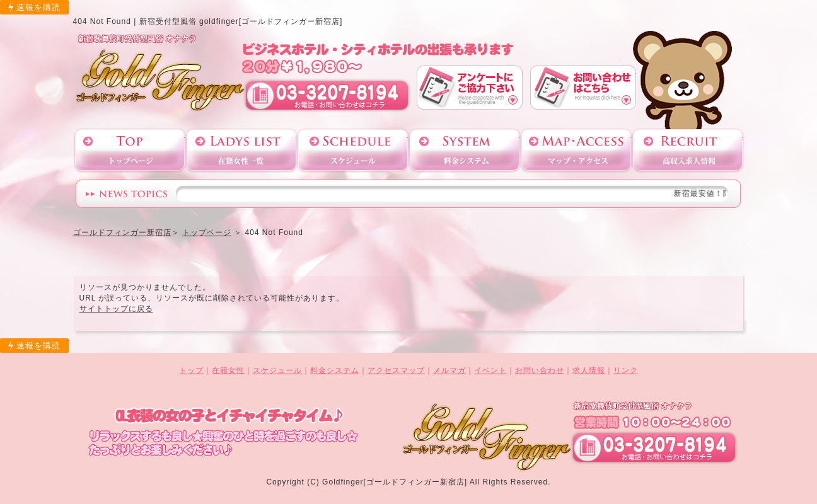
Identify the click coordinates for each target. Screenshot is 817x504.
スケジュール (353, 150)
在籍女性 (228, 370)
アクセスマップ (576, 150)
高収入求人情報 (688, 150)
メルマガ (449, 370)
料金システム (465, 150)
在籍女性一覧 (241, 150)
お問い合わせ (583, 87)
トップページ (130, 150)
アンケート (470, 87)
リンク (626, 370)
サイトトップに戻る (116, 309)
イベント (490, 370)
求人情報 (589, 370)
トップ (191, 370)
